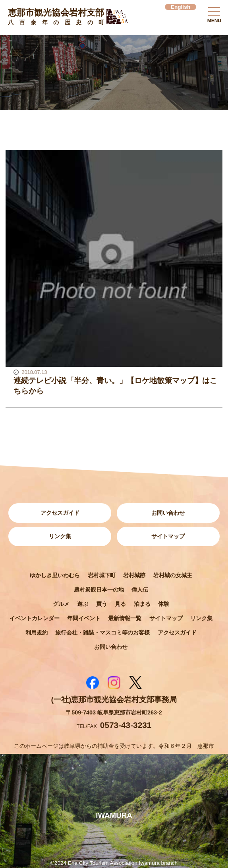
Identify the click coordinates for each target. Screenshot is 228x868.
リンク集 (60, 536)
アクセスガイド (60, 513)
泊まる (142, 604)
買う (102, 604)
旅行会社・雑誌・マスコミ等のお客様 (102, 633)
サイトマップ (168, 536)
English (181, 7)
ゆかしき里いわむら (55, 575)
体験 (164, 604)
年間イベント (84, 618)
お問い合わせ (168, 513)
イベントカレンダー (35, 618)
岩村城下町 (102, 575)
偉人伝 (140, 590)
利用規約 (37, 633)
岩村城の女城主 (173, 575)
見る (120, 604)
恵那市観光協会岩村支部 (56, 18)
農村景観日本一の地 (99, 590)
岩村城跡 (134, 575)
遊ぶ (83, 604)
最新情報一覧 (125, 618)
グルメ (61, 604)
